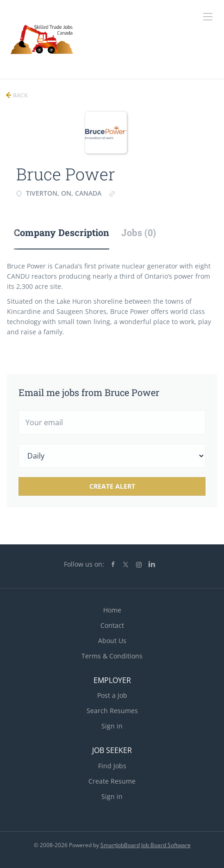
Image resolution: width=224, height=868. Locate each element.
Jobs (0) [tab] (139, 232)
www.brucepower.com (151, 193)
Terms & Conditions (112, 656)
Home (112, 610)
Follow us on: (84, 564)
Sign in (112, 726)
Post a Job (112, 695)
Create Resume (112, 781)
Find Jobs (112, 766)
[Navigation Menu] (208, 17)
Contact (112, 625)
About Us (112, 641)
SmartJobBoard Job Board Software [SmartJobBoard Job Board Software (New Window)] (146, 845)
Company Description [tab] (62, 232)
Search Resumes (112, 711)
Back (20, 95)
